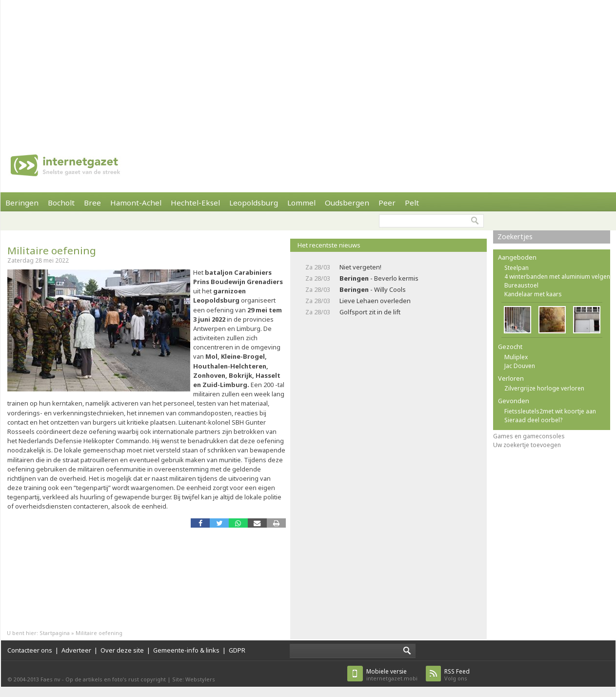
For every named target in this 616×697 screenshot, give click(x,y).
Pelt (412, 203)
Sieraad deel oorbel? (533, 420)
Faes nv (50, 679)
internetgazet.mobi (392, 675)
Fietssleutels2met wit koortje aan (550, 411)
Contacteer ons (30, 650)
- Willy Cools (373, 289)
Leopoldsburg (254, 203)
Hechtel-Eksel (195, 203)
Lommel (301, 203)
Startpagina (55, 633)
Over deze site (122, 650)
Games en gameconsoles (529, 436)
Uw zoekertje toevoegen (527, 445)
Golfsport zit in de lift (370, 312)
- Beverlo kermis (379, 278)
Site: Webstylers (194, 679)
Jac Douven (520, 366)
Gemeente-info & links (186, 650)
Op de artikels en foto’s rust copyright (116, 679)
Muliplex (516, 357)
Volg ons (457, 675)
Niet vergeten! (360, 267)
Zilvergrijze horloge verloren (544, 388)
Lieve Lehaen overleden (375, 301)
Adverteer (76, 650)
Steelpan (517, 268)
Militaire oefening (52, 250)
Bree (92, 203)
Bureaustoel (521, 285)
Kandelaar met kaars (533, 294)
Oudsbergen (347, 203)
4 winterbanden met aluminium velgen (557, 277)
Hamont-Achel (136, 203)
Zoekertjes (515, 236)
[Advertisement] (286, 68)
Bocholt (61, 203)
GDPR (237, 650)
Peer (387, 203)
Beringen (22, 203)
